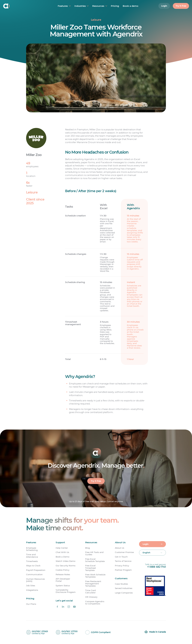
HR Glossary (91, 597)
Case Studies (121, 584)
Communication (34, 574)
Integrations (32, 590)
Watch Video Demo (65, 561)
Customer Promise (124, 552)
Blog (88, 548)
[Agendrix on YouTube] (74, 607)
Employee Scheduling (32, 549)
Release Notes (63, 574)
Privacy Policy (122, 566)
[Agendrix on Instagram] (69, 607)
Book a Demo (62, 557)
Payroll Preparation (36, 570)
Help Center (62, 548)
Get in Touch (121, 557)
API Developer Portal (63, 580)
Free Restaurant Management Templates (93, 584)
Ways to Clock (33, 566)
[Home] (20, 6)
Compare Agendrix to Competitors (95, 603)
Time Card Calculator (90, 592)
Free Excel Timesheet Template (91, 568)
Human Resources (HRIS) (35, 580)
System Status (63, 586)
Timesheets (32, 561)
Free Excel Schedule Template (95, 560)
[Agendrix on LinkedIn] (63, 607)
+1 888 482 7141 (157, 567)
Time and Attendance (32, 556)
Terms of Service (123, 561)
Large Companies (124, 593)
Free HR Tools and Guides (94, 553)
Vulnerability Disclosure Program (66, 591)
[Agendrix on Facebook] (57, 607)
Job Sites (31, 586)
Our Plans (31, 604)
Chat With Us (62, 552)
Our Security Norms (66, 566)
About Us (120, 548)
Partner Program (123, 570)
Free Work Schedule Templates (95, 576)
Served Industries (124, 588)
